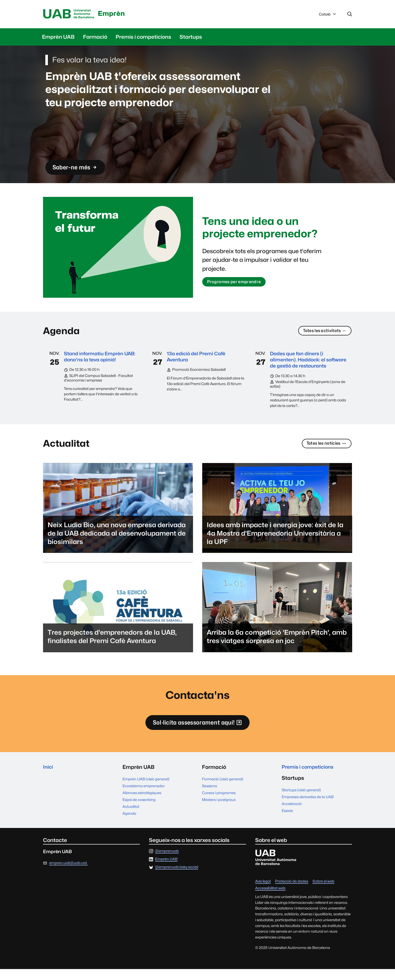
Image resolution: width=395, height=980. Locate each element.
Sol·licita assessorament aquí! (197, 734)
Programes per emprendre (236, 283)
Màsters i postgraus (219, 810)
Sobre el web (323, 892)
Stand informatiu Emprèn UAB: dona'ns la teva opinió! (99, 357)
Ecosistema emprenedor (144, 797)
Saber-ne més (78, 169)
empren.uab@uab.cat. (68, 874)
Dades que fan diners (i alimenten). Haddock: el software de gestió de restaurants (300, 364)
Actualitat (131, 817)
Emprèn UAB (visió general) (146, 790)
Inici (48, 778)
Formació (95, 38)
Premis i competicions (143, 38)
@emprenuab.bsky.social (177, 878)
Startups (191, 38)
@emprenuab (167, 862)
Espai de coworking (139, 810)
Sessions (209, 797)
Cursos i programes (219, 803)
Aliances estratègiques (142, 803)
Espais (287, 822)
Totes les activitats (323, 332)
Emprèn (117, 13)
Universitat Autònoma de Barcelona (71, 15)
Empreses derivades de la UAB (308, 808)
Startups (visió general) (301, 802)
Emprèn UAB (58, 38)
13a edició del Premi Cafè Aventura (198, 357)
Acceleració (292, 815)
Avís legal (263, 892)
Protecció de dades (292, 892)
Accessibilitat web (270, 899)
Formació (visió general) (223, 790)
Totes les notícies (325, 453)
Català (328, 16)
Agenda (129, 824)
